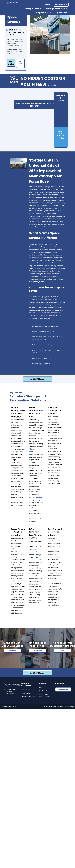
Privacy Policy (6, 707)
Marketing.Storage (67, 707)
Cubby (54, 707)
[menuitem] (48, 5)
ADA (14, 707)
